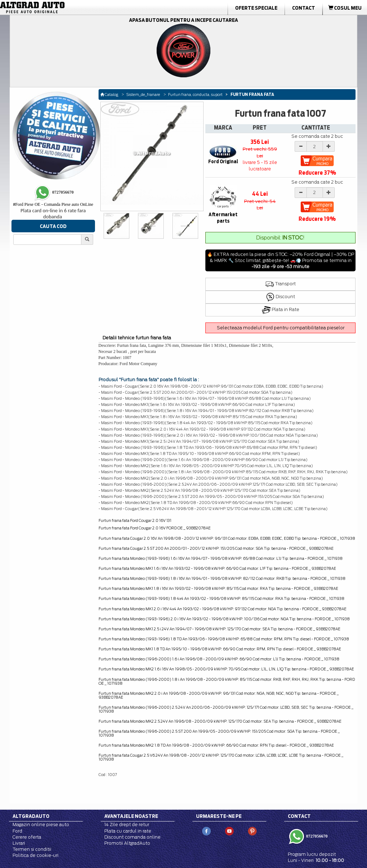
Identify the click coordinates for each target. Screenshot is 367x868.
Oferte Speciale (256, 8)
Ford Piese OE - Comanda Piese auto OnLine (53, 204)
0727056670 (316, 836)
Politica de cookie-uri (35, 855)
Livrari (19, 843)
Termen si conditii (32, 849)
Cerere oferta (27, 837)
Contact (304, 8)
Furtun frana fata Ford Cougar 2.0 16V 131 (135, 520)
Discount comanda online (132, 837)
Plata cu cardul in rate (128, 831)
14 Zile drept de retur (127, 825)
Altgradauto (31, 816)
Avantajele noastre (131, 816)
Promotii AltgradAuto (127, 843)
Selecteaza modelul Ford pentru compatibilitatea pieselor (281, 328)
